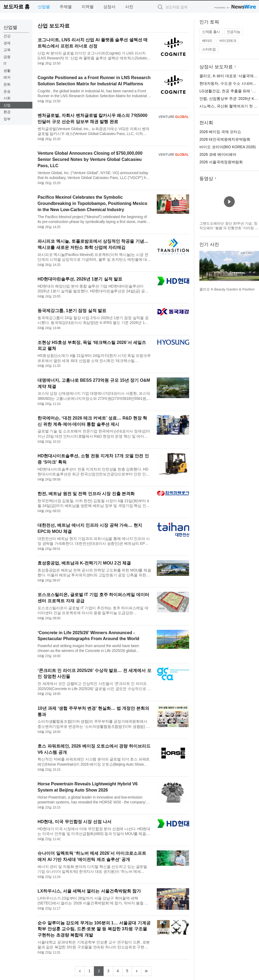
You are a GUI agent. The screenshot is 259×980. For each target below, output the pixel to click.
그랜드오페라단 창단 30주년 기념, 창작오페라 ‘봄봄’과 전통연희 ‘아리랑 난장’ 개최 (229, 228)
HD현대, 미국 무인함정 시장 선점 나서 (74, 822)
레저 (7, 77)
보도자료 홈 (16, 7)
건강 (7, 36)
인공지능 (234, 32)
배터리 (207, 41)
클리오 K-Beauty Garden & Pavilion (227, 289)
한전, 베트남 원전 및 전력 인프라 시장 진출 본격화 (86, 494)
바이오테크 (228, 41)
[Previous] (80, 971)
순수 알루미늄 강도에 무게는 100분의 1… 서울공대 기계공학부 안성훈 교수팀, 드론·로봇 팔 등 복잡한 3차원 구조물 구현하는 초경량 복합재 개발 (94, 929)
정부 (7, 119)
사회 (7, 98)
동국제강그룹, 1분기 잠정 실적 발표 (72, 311)
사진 (129, 7)
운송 (7, 91)
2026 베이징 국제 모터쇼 (220, 132)
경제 (7, 43)
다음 (255, 268)
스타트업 (209, 49)
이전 (204, 268)
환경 (7, 112)
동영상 (206, 179)
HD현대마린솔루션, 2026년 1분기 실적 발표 (80, 279)
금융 (7, 57)
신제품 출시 (211, 32)
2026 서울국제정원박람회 (221, 162)
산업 (7, 105)
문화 (7, 84)
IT (5, 64)
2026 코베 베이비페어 (218, 154)
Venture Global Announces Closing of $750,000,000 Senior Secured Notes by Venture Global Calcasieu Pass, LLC (90, 159)
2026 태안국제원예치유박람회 (225, 139)
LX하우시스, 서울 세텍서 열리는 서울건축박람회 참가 (89, 891)
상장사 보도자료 (216, 67)
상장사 (109, 7)
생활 (7, 71)
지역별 (88, 7)
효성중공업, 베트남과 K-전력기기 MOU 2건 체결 (84, 563)
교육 (7, 50)
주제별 (66, 7)
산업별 (44, 7)
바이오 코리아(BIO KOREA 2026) (228, 147)
